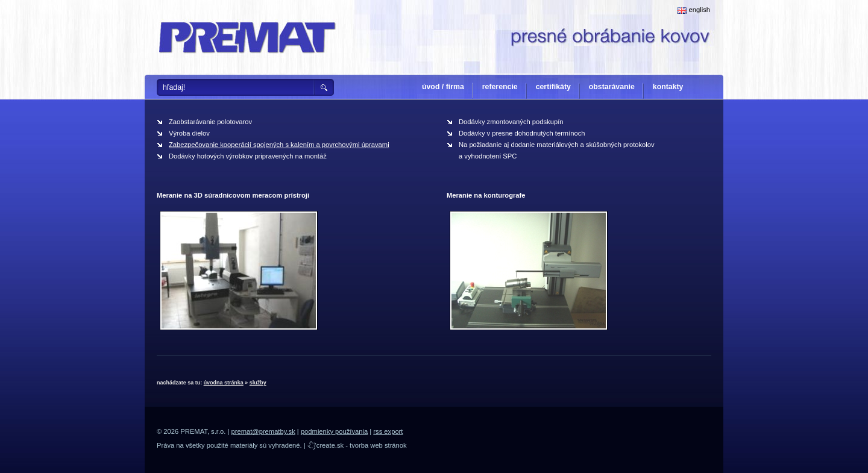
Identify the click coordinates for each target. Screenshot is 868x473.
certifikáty (553, 87)
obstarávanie (612, 87)
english (693, 10)
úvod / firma (443, 87)
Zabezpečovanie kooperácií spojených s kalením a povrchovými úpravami (279, 145)
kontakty (668, 87)
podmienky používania (334, 431)
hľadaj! (174, 87)
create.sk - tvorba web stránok (357, 445)
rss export (388, 431)
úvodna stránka (224, 383)
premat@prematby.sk (263, 431)
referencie (500, 87)
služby (258, 383)
